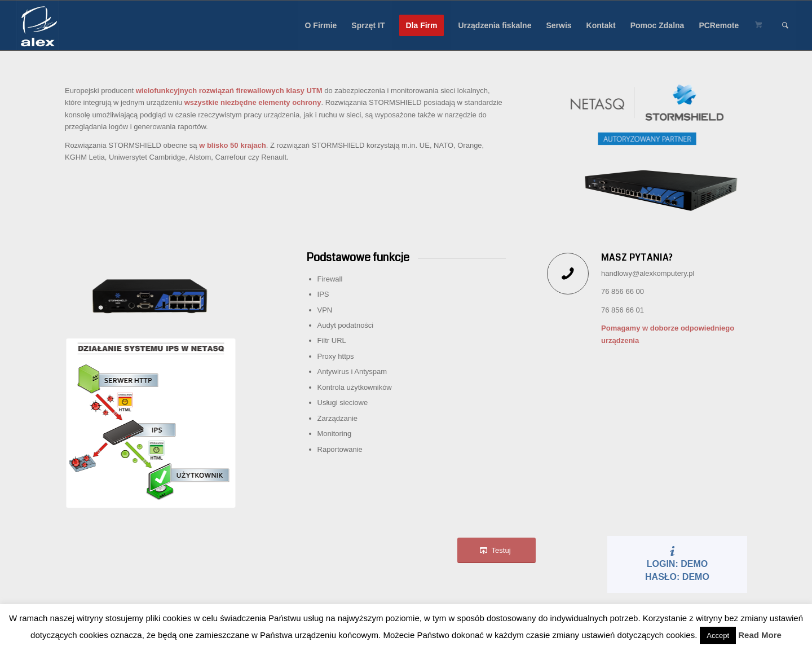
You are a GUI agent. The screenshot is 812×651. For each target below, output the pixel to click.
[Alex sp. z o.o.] (38, 25)
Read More (760, 635)
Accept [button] (718, 635)
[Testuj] (497, 550)
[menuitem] (321, 25)
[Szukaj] (785, 25)
